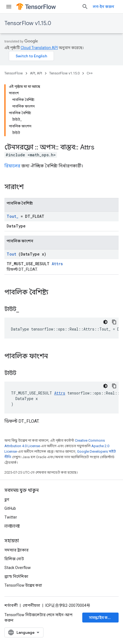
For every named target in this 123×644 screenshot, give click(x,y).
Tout (11, 254)
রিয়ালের (12, 166)
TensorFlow (14, 73)
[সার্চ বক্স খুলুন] (85, 7)
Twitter (11, 517)
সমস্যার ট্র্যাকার (17, 550)
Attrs (57, 264)
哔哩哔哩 (12, 526)
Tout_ (13, 216)
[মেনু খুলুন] (9, 7)
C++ (90, 73)
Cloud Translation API (39, 48)
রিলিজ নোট (14, 559)
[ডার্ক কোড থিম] (105, 322)
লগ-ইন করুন (103, 7)
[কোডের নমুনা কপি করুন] (114, 322)
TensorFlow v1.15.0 (28, 23)
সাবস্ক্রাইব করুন (101, 618)
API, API (36, 73)
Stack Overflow (18, 568)
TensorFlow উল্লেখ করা (23, 585)
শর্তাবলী (11, 605)
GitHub (10, 508)
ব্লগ (7, 500)
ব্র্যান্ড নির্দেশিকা (16, 576)
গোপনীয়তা (32, 605)
